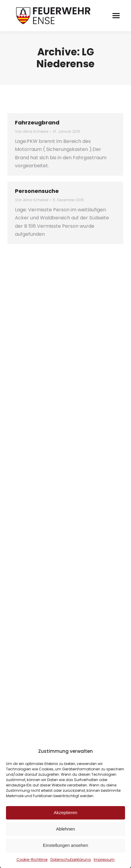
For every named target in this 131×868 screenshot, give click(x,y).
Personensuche (37, 191)
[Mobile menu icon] (116, 16)
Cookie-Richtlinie (32, 860)
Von (32, 131)
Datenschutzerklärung (71, 860)
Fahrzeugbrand (37, 122)
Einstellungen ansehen (66, 845)
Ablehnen (65, 829)
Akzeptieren (65, 812)
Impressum (104, 860)
